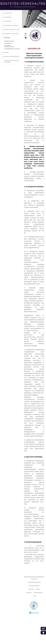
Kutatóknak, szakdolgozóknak (9, 46)
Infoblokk (43, 633)
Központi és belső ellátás (12, 30)
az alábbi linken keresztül (34, 166)
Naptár (26, 38)
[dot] (26, 162)
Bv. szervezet (8, 13)
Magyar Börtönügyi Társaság (12, 49)
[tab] (11, 13)
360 (43, 629)
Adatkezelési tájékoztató (34, 582)
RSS (35, 596)
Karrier (6, 53)
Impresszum (34, 579)
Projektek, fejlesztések (11, 34)
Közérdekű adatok (9, 41)
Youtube (38, 589)
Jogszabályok (8, 43)
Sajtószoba (8, 21)
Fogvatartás (8, 17)
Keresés (45, 7)
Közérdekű (7, 38)
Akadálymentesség (34, 586)
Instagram (29, 593)
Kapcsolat (31, 589)
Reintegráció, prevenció (11, 26)
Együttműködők (38, 593)
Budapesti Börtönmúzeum (12, 57)
